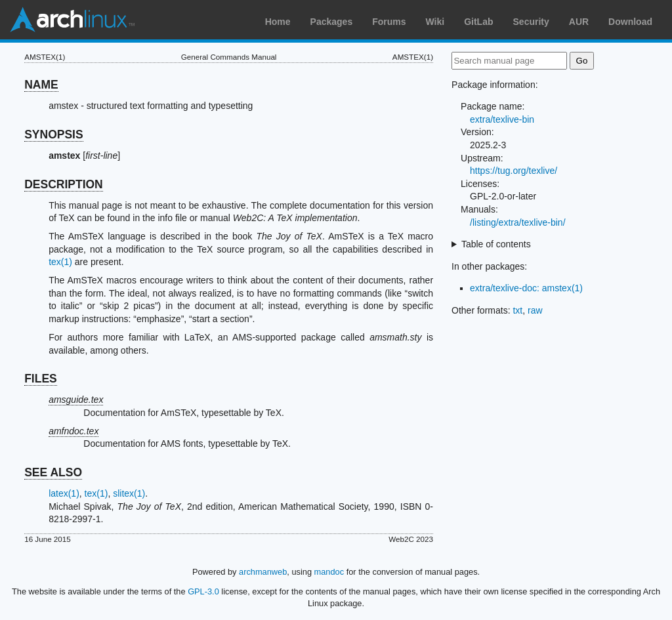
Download (630, 22)
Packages (332, 22)
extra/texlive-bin (502, 119)
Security (531, 22)
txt (517, 310)
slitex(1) (129, 493)
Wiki (435, 22)
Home (278, 22)
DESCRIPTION (64, 184)
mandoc (329, 572)
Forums (389, 22)
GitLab (478, 22)
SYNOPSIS (53, 134)
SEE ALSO (53, 472)
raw (535, 310)
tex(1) (60, 262)
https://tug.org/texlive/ (514, 171)
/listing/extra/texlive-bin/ (518, 222)
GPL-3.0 (203, 591)
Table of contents (496, 244)
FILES (41, 379)
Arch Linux (72, 20)
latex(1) (64, 493)
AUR (579, 22)
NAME (41, 85)
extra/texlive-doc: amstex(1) (526, 288)
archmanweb (263, 572)
